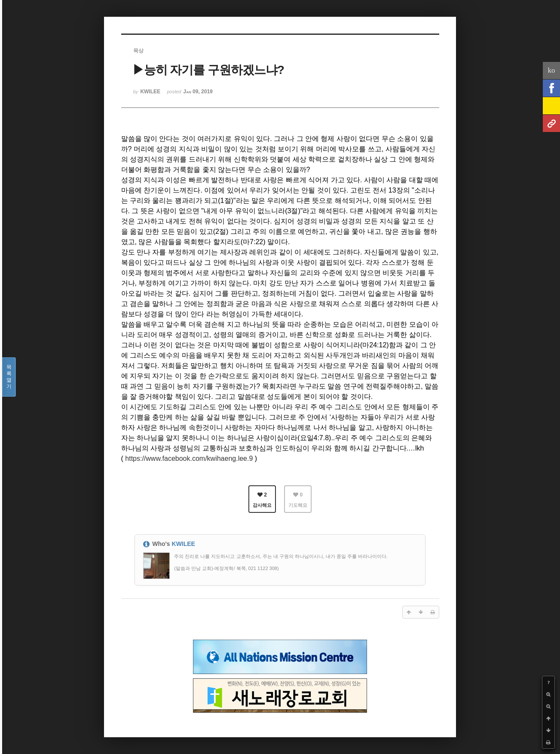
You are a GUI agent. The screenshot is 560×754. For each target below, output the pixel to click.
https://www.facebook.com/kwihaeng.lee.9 (189, 458)
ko (552, 70)
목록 (9, 377)
